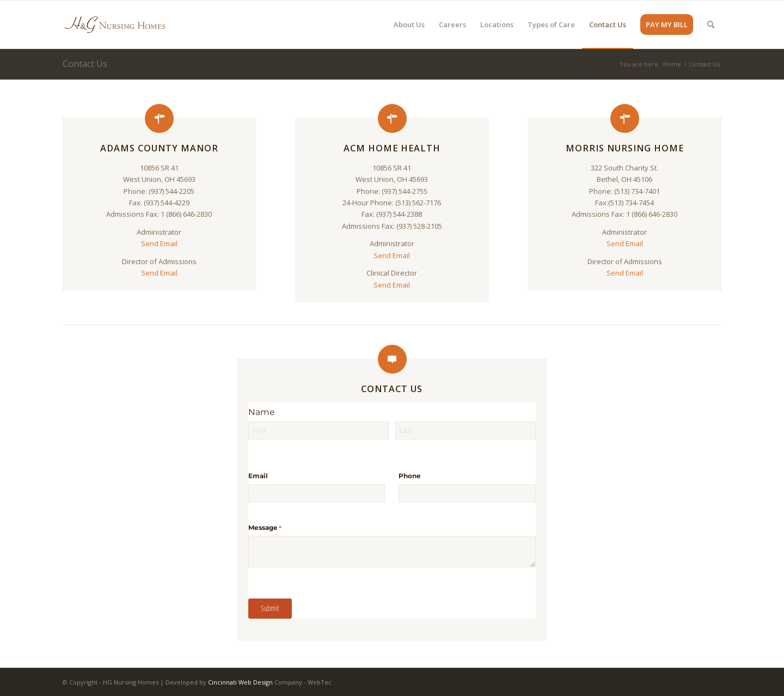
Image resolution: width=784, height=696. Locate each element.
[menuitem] (409, 25)
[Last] (465, 431)
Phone (410, 476)
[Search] (711, 25)
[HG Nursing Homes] (115, 25)
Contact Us (85, 64)
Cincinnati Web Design (240, 682)
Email (258, 476)
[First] (318, 431)
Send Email (159, 243)
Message (281, 528)
